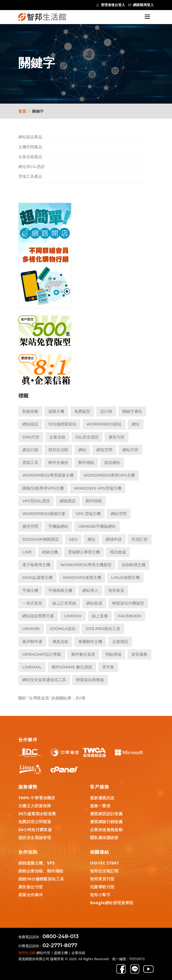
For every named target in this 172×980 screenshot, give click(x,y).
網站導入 (90, 590)
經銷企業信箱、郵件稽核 (41, 871)
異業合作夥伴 (31, 895)
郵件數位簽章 (83, 654)
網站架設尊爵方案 (38, 616)
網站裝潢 (94, 603)
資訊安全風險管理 (35, 837)
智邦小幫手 (100, 895)
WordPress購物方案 (44, 514)
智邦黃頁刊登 (102, 879)
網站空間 (119, 514)
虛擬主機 (56, 411)
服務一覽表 (100, 806)
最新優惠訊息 (102, 798)
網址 (136, 424)
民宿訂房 (140, 539)
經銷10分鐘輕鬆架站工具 (41, 879)
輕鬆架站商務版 (90, 680)
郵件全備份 (58, 462)
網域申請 (114, 539)
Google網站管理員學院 (112, 903)
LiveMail (32, 667)
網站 (82, 450)
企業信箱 (57, 437)
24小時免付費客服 (35, 830)
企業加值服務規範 (106, 830)
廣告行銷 (30, 450)
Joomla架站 (63, 629)
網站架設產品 (30, 137)
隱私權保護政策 (104, 837)
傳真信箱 (60, 642)
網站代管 (130, 450)
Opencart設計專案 (42, 654)
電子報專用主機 (36, 565)
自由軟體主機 (134, 565)
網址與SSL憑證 (31, 166)
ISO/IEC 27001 (104, 863)
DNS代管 (31, 437)
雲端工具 (30, 462)
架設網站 (112, 462)
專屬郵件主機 (90, 642)
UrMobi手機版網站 (97, 526)
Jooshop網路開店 (41, 539)
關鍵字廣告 (132, 411)
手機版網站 (58, 526)
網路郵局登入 (141, 5)
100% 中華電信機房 (37, 798)
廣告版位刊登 (31, 887)
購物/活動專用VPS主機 (43, 488)
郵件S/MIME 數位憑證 (72, 667)
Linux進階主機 (126, 577)
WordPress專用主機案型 (86, 565)
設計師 (106, 411)
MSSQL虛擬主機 (37, 577)
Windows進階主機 (82, 577)
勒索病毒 (30, 411)
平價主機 (30, 590)
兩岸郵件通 (32, 642)
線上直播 (100, 616)
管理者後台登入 (111, 5)
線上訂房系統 (64, 603)
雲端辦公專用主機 (84, 552)
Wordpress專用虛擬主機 (48, 475)
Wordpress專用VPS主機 (109, 475)
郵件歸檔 (94, 501)
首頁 (22, 111)
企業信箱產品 (30, 157)
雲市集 (108, 667)
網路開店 (68, 501)
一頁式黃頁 (32, 603)
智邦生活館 (58, 450)
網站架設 (30, 424)
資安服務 (139, 654)
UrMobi (31, 629)
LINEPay (73, 616)
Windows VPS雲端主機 (98, 488)
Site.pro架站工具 (103, 629)
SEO (73, 539)
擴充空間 (30, 526)
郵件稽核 (86, 462)
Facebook (130, 616)
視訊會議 (118, 552)
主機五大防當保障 (35, 806)
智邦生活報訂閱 (104, 871)
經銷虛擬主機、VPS (37, 863)
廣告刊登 (117, 437)
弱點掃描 (113, 654)
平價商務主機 (60, 590)
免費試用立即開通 (35, 822)
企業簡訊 (120, 642)
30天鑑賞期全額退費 (37, 814)
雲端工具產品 (30, 176)
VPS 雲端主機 (88, 514)
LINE (27, 552)
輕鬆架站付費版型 (128, 603)
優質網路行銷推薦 (106, 822)
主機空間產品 (30, 147)
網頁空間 (104, 450)
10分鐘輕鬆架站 (62, 424)
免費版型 (82, 411)
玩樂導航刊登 (102, 887)
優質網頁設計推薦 (106, 814)
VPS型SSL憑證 (36, 501)
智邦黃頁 (116, 590)
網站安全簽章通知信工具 (44, 680)
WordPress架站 (104, 424)
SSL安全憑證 (87, 437)
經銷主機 (50, 552)
